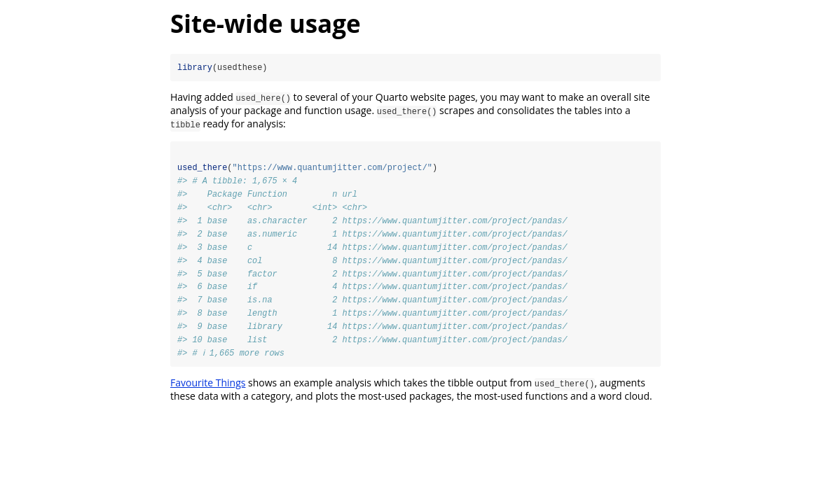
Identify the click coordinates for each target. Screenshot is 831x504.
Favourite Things (208, 385)
